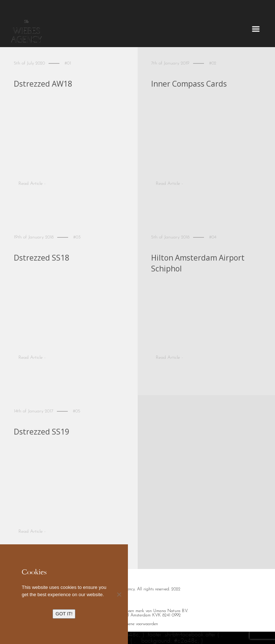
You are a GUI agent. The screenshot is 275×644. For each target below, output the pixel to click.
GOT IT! (64, 614)
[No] (119, 594)
